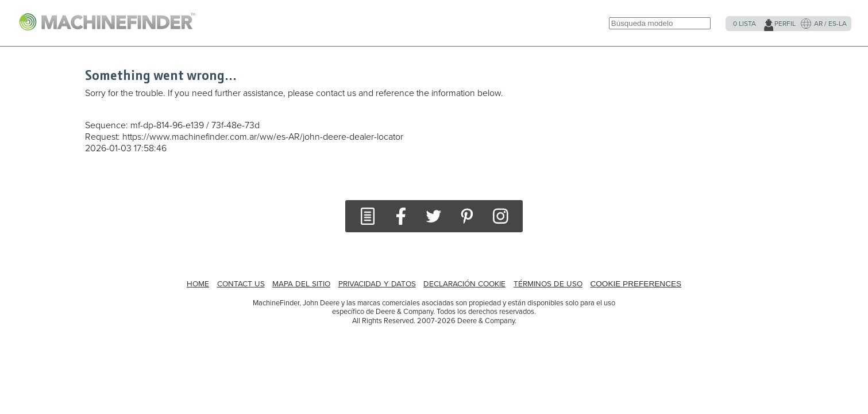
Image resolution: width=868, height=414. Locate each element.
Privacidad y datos (377, 284)
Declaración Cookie (464, 284)
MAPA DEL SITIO (301, 284)
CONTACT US (241, 284)
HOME (198, 284)
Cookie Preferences (636, 284)
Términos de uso (548, 284)
